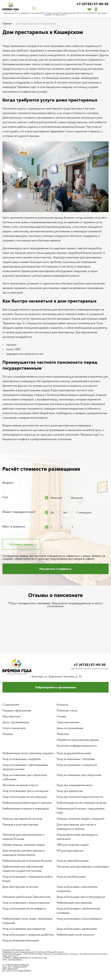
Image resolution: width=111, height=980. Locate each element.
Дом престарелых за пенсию (20, 887)
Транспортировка (68, 722)
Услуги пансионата (14, 728)
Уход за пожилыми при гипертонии (79, 775)
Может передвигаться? (19, 512)
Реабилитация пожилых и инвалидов (26, 808)
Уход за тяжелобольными (73, 861)
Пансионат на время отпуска (20, 785)
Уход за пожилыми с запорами (76, 759)
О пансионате (11, 705)
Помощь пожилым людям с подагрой (80, 819)
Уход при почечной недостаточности (80, 797)
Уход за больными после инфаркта (24, 908)
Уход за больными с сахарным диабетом (28, 935)
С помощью (84, 512)
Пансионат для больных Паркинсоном (26, 897)
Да (52, 512)
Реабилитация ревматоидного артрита (27, 803)
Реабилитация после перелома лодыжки (28, 753)
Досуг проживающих (16, 722)
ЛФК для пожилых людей (73, 845)
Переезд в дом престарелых (20, 824)
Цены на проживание (70, 728)
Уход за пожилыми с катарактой (77, 765)
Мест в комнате (14, 527)
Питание (8, 734)
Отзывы (61, 716)
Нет (65, 512)
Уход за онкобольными (71, 877)
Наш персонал (11, 716)
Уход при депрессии (70, 791)
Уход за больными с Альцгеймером (79, 919)
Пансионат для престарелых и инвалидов (83, 866)
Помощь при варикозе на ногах (22, 819)
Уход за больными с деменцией (77, 929)
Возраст (8, 483)
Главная (7, 23)
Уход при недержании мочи (74, 785)
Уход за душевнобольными (74, 753)
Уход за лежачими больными (21, 940)
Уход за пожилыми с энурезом (22, 759)
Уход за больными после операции (25, 797)
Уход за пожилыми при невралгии (24, 929)
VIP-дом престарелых (70, 851)
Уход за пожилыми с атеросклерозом (26, 903)
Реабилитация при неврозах (74, 903)
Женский (56, 498)
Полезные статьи (67, 710)
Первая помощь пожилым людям (24, 845)
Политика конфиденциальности (77, 746)
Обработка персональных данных (78, 740)
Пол (5, 497)
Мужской (77, 498)
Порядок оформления (17, 710)
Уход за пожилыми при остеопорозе (25, 791)
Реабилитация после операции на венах (81, 803)
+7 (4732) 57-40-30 (93, 4)
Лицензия (63, 734)
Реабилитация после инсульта (75, 935)
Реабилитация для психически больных (27, 861)
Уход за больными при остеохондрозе (81, 897)
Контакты (62, 705)
